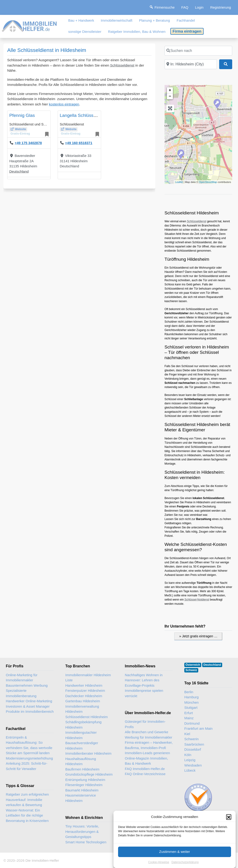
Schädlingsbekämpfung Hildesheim (83, 725)
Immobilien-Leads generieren (147, 753)
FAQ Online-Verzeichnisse (145, 774)
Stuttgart (191, 708)
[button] (229, 824)
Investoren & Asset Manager (28, 706)
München (192, 702)
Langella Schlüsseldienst (84, 115)
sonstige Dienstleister (85, 32)
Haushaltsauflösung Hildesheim (81, 761)
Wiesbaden (193, 765)
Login (199, 7)
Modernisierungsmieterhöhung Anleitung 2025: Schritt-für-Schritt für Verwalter (29, 763)
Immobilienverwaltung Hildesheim (82, 709)
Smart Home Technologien (86, 842)
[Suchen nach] (198, 51)
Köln (188, 755)
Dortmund (192, 723)
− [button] (170, 96)
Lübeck (190, 770)
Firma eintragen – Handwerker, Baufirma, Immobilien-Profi (149, 745)
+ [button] (170, 90)
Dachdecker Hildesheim (84, 696)
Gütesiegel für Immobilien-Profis (145, 724)
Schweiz (191, 670)
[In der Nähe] (191, 64)
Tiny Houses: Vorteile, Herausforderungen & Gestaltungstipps (82, 831)
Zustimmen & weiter (175, 859)
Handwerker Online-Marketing (29, 701)
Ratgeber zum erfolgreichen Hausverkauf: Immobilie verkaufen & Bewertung (27, 800)
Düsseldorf (193, 749)
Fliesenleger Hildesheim (84, 785)
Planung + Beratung (154, 20)
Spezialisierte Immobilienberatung (21, 693)
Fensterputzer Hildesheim (85, 691)
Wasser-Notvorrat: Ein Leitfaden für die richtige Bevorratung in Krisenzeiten (27, 815)
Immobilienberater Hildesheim (88, 753)
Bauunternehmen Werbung (27, 685)
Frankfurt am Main (198, 728)
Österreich (193, 665)
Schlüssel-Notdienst (197, 600)
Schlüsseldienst (122, 65)
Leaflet (179, 182)
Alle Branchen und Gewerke (147, 732)
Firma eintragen (187, 31)
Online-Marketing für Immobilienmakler (22, 678)
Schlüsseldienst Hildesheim (87, 717)
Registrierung (220, 7)
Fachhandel (186, 20)
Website (20, 129)
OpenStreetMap (208, 182)
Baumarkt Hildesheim (82, 790)
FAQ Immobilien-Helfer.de (145, 769)
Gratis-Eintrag (20, 134)
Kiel (187, 734)
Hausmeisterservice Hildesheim (81, 798)
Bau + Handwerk (81, 20)
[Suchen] (226, 64)
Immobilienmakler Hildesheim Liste (88, 678)
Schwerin (192, 739)
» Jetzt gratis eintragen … (198, 636)
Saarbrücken (194, 744)
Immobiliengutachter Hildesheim (81, 735)
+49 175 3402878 (28, 143)
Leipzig (190, 760)
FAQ (185, 7)
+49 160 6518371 (79, 143)
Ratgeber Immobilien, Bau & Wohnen (137, 32)
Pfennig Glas (22, 115)
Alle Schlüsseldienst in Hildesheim (47, 50)
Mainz (189, 718)
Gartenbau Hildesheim (83, 701)
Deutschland (19, 171)
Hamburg (192, 697)
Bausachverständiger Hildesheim (82, 746)
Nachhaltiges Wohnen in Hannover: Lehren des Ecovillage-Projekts (144, 680)
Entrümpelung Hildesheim (85, 780)
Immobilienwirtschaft (117, 20)
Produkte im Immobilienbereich (30, 711)
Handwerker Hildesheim (84, 685)
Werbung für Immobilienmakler (149, 737)
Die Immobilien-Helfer (42, 860)
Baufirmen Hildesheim (82, 769)
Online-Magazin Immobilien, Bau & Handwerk (146, 761)
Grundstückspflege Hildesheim (89, 774)
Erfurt (189, 713)
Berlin (189, 692)
